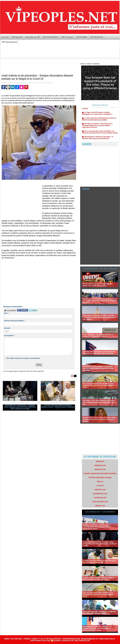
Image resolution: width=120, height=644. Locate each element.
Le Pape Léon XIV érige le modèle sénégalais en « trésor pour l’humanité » (58, 407)
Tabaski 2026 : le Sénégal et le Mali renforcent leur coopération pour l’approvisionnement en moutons (100, 301)
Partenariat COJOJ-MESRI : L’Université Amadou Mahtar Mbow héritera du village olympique (98, 368)
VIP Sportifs (17, 37)
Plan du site (46, 640)
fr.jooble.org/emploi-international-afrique (100, 473)
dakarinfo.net (100, 469)
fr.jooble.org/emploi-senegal (100, 477)
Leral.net (100, 485)
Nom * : (6, 313)
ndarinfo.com (100, 489)
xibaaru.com (100, 506)
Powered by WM (84, 640)
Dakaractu (100, 461)
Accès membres (36, 640)
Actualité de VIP (33, 37)
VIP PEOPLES (97, 37)
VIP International (9, 42)
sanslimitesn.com (100, 494)
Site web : (7, 328)
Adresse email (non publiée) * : (15, 321)
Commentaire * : (10, 336)
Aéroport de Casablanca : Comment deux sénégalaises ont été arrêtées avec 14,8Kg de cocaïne (20, 407)
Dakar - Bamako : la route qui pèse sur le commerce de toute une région (98, 335)
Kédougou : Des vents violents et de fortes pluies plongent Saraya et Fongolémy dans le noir (100, 402)
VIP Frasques (67, 37)
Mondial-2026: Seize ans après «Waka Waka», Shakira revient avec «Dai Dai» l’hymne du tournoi (100, 419)
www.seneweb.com (100, 502)
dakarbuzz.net (100, 465)
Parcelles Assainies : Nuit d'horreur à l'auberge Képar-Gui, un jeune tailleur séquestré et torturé (97, 129)
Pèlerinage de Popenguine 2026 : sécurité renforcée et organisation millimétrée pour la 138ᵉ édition (99, 317)
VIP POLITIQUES (51, 37)
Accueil (5, 37)
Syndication (57, 640)
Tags (76, 640)
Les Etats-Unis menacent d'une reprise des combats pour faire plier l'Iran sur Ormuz (99, 352)
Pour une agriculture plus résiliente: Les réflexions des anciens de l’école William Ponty (100, 135)
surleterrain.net (100, 498)
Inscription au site (68, 640)
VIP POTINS (82, 37)
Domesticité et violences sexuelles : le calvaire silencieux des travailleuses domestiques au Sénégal (97, 628)
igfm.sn (100, 481)
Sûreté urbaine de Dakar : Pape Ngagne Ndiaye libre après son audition (97, 285)
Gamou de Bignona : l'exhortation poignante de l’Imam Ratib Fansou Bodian (99, 612)
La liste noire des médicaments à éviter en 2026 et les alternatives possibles (99, 122)
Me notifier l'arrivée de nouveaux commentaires (23, 358)
